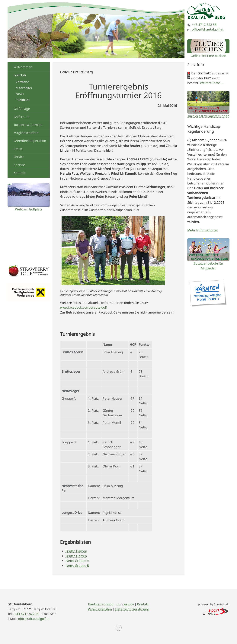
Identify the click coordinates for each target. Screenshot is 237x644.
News (20, 94)
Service (19, 157)
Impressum (125, 604)
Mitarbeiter (24, 88)
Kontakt (19, 173)
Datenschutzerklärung (132, 609)
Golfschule (21, 117)
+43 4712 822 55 (204, 25)
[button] (119, 628)
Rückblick (23, 100)
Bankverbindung (101, 604)
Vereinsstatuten (100, 609)
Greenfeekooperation (30, 141)
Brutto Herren (76, 556)
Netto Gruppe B (77, 566)
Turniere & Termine (28, 125)
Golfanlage (22, 109)
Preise (18, 149)
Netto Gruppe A (77, 561)
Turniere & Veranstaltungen (208, 116)
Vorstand (22, 82)
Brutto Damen (76, 551)
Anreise (19, 165)
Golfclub (20, 75)
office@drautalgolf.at (208, 29)
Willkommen (23, 67)
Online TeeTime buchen (208, 56)
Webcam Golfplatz (29, 209)
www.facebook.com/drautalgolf (83, 307)
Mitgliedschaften (26, 133)
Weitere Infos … (212, 83)
